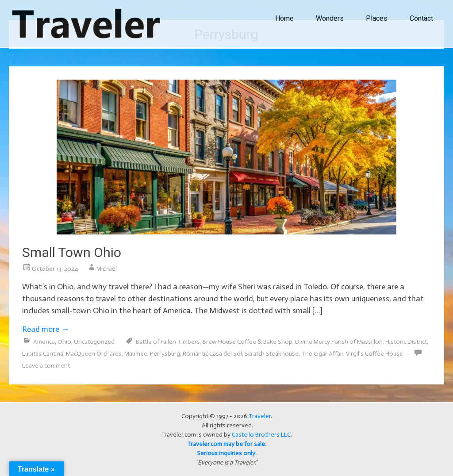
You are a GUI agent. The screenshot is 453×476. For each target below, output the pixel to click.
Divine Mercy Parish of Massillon (339, 342)
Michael (107, 269)
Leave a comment (46, 366)
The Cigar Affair (322, 354)
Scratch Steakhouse (272, 354)
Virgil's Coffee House (374, 354)
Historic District (406, 342)
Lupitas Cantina (43, 354)
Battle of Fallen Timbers (168, 342)
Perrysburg (165, 354)
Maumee (136, 354)
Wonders (330, 18)
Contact (421, 18)
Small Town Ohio (72, 252)
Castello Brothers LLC (261, 435)
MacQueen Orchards (94, 354)
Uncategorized (94, 342)
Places (377, 18)
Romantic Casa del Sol (212, 354)
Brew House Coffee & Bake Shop (248, 342)
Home (284, 18)
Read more (46, 329)
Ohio (64, 342)
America (44, 342)
